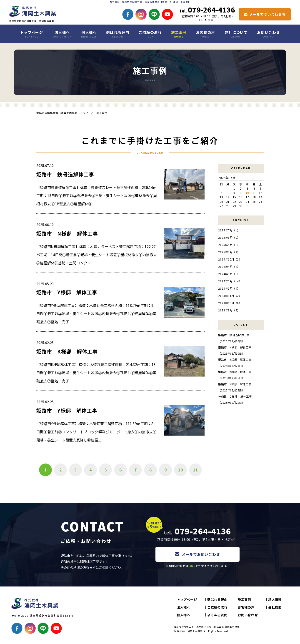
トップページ (31, 34)
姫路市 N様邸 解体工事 (67, 233)
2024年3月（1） (229, 274)
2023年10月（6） (230, 303)
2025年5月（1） (229, 245)
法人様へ (62, 34)
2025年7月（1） (229, 230)
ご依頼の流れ (150, 34)
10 (180, 470)
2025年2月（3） (229, 252)
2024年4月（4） (229, 267)
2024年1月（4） (229, 288)
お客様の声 (205, 34)
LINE (192, 566)
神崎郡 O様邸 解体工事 (235, 396)
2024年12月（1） (230, 259)
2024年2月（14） (230, 281)
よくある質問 (217, 615)
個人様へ (89, 34)
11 (195, 470)
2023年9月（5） (229, 310)
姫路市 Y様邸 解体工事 (67, 292)
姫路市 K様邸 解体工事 (67, 351)
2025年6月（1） (229, 237)
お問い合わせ (269, 34)
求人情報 (275, 599)
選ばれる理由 (118, 34)
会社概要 (275, 607)
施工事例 (179, 34)
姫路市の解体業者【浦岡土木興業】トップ (62, 113)
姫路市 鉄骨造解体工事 (65, 174)
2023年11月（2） (230, 296)
